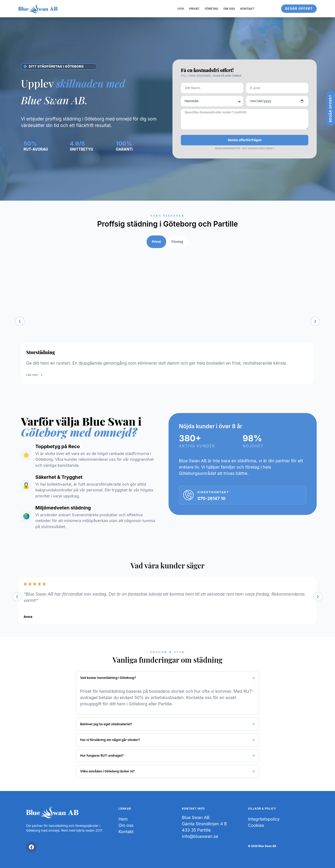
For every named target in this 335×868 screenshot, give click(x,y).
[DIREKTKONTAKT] (188, 495)
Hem (181, 9)
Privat (194, 9)
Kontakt (247, 9)
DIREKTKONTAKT (213, 492)
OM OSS (229, 9)
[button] (20, 322)
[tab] (156, 242)
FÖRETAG (211, 9)
